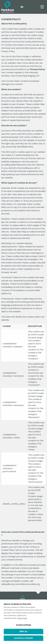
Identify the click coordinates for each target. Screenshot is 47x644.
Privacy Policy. (38, 69)
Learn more (22, 618)
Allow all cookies (23, 638)
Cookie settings (23, 625)
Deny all (24, 632)
